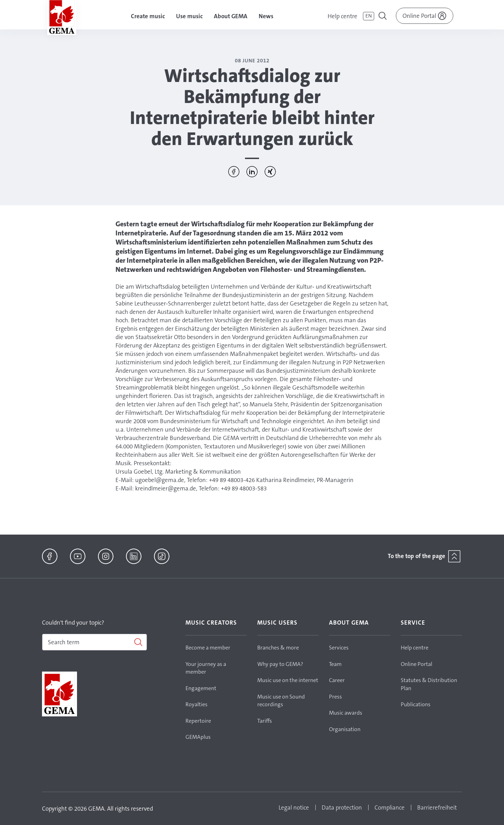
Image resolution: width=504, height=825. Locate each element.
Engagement (201, 688)
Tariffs (265, 721)
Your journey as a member (206, 668)
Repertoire (198, 721)
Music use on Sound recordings (281, 701)
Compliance (390, 807)
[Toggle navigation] (383, 17)
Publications (416, 704)
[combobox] (94, 642)
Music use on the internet (288, 680)
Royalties (197, 704)
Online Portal (416, 664)
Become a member (208, 648)
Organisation (345, 729)
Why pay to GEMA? (280, 664)
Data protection (342, 807)
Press (335, 697)
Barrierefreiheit (437, 807)
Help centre (342, 16)
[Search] (94, 642)
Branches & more (278, 648)
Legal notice (294, 807)
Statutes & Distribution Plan (429, 684)
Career (337, 680)
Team (335, 664)
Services (339, 648)
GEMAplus (198, 737)
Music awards (346, 713)
